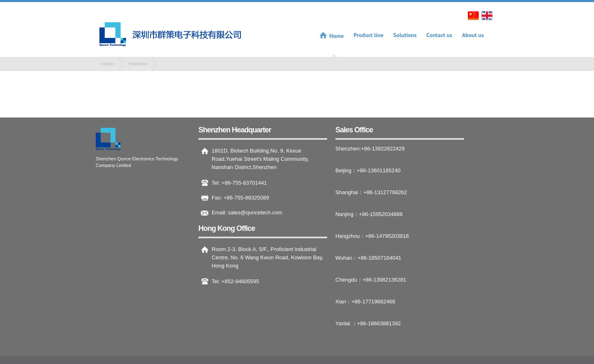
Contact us (439, 35)
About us (473, 35)
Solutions (405, 35)
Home (336, 36)
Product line (368, 35)
